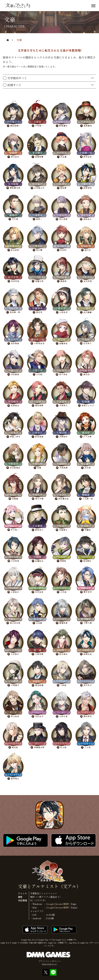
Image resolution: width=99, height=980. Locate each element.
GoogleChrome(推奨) (57, 904)
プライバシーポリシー (49, 961)
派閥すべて (14, 84)
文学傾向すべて (17, 77)
